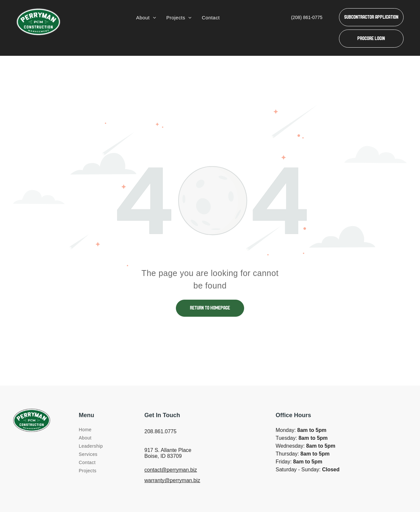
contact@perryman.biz (171, 470)
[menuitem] (146, 18)
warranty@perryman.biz (172, 480)
